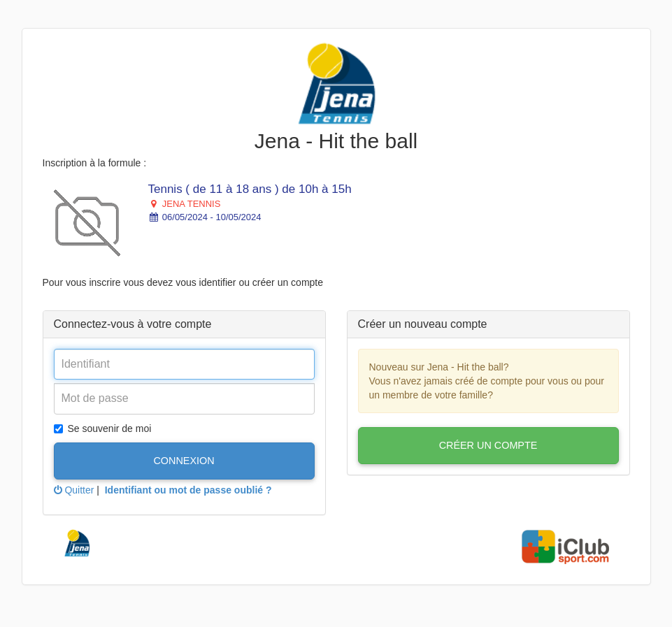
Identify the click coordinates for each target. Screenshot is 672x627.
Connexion (184, 461)
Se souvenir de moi (103, 428)
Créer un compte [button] (488, 445)
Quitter (74, 490)
